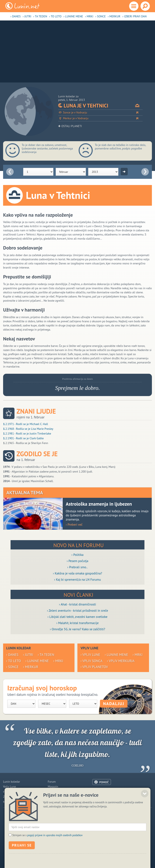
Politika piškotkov (72, 856)
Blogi (51, 792)
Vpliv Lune (10, 787)
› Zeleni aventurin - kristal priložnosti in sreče (77, 610)
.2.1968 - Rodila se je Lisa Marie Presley (28, 429)
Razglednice (55, 797)
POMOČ (104, 782)
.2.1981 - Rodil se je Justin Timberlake (27, 433)
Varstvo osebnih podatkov (99, 856)
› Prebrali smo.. (77, 567)
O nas (96, 792)
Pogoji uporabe (102, 802)
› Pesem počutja (77, 561)
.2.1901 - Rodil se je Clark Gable (23, 438)
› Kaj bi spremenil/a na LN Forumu (78, 579)
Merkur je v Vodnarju (100, 118)
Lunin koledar (12, 782)
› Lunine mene (73, 16)
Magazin (53, 787)
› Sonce (101, 16)
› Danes (16, 16)
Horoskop (9, 792)
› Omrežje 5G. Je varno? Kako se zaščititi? (77, 629)
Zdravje (8, 797)
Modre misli (10, 802)
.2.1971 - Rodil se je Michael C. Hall (26, 424)
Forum (52, 782)
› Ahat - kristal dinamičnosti (77, 604)
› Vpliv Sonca (91, 661)
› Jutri (27, 16)
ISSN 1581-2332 (51, 856)
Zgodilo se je (37, 454)
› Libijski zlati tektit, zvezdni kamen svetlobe (77, 617)
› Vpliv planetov (94, 667)
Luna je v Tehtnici (100, 106)
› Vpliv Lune (90, 655)
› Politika (78, 555)
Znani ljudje (36, 411)
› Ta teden (40, 16)
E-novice (53, 802)
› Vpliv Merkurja (121, 661)
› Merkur (114, 16)
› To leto (55, 16)
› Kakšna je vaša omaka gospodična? (78, 573)
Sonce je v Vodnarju (100, 113)
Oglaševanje (100, 796)
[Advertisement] (77, 51)
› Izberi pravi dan (134, 16)
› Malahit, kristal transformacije (78, 623)
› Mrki (89, 16)
